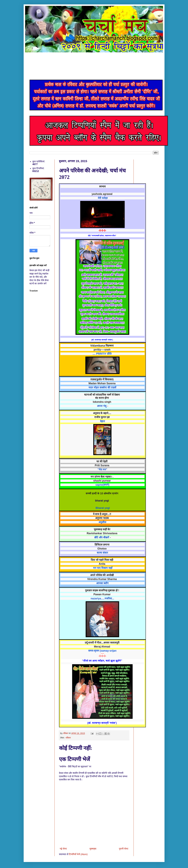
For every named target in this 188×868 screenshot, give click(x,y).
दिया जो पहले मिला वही (102, 560)
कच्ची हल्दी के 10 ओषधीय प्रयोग (102, 493)
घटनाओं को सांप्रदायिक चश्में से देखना (102, 395)
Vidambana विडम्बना (102, 346)
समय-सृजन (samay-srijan (102, 651)
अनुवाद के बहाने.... (102, 413)
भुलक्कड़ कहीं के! (102, 529)
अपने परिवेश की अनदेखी (102, 575)
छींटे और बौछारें (102, 537)
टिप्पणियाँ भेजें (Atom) (78, 854)
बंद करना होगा (102, 398)
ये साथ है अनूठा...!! (102, 514)
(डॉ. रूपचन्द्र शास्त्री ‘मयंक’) (102, 340)
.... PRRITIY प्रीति (102, 354)
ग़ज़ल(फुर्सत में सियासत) (102, 379)
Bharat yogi (103, 508)
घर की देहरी (102, 461)
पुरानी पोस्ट (124, 849)
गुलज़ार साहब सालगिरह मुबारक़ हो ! (102, 590)
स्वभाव (102, 186)
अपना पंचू (102, 406)
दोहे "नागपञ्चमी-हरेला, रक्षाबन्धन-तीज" (102, 236)
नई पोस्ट (63, 849)
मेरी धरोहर (103, 198)
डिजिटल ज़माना (102, 544)
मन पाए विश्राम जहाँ (103, 568)
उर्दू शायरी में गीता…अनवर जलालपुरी (102, 642)
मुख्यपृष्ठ (93, 849)
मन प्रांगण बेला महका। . (102, 477)
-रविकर (68, 738)
